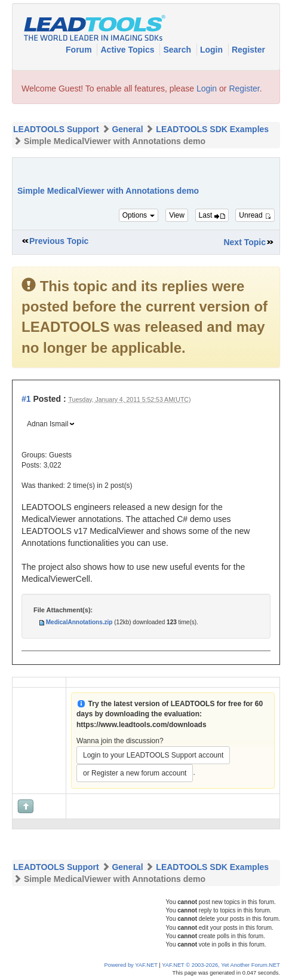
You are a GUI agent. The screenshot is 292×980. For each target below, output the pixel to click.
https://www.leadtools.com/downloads (142, 725)
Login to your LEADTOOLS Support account (153, 755)
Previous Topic (59, 241)
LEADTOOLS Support (56, 129)
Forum (80, 50)
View (177, 215)
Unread (255, 215)
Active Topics (128, 50)
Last (212, 215)
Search (178, 50)
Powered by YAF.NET (131, 965)
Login (213, 50)
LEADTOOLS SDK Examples (212, 129)
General (127, 129)
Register (248, 50)
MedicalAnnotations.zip (79, 622)
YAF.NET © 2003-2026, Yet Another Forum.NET (221, 965)
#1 (26, 399)
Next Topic (245, 242)
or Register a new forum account (135, 773)
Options (139, 215)
